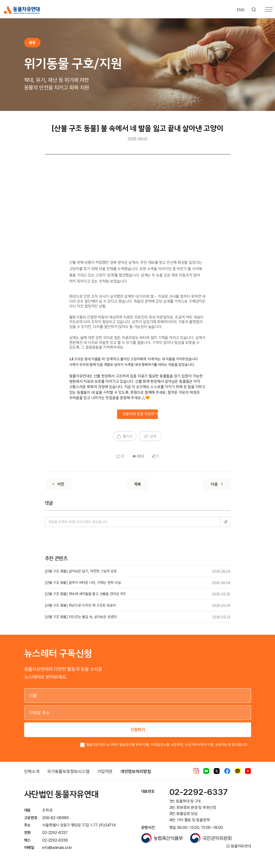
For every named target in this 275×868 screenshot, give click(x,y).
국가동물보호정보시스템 (68, 771)
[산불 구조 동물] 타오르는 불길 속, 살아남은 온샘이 (81, 617)
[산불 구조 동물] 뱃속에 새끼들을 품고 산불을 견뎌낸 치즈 (86, 594)
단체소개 (32, 771)
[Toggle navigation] (269, 10)
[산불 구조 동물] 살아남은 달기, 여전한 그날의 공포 (81, 571)
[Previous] (58, 484)
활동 (32, 43)
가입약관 (105, 771)
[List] (138, 484)
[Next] (217, 484)
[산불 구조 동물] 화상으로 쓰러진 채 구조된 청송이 (81, 605)
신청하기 (138, 730)
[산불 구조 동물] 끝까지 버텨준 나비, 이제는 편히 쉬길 (83, 583)
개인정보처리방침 (136, 771)
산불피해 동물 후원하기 (140, 414)
